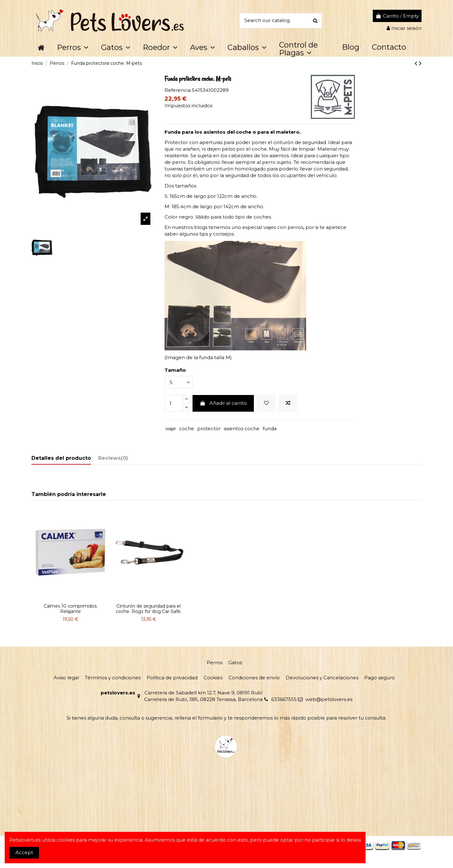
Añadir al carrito (223, 403)
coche (187, 428)
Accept (24, 852)
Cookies (213, 678)
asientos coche (242, 428)
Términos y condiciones (113, 678)
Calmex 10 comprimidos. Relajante (71, 609)
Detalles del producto (61, 458)
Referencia (178, 90)
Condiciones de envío (254, 678)
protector (209, 428)
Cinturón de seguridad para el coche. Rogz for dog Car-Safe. (149, 609)
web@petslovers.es (329, 699)
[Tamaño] (179, 382)
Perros (215, 662)
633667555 (284, 699)
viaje (171, 428)
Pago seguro (380, 678)
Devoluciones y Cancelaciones (322, 678)
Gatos (235, 662)
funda (270, 428)
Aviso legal (66, 678)
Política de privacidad (172, 678)
